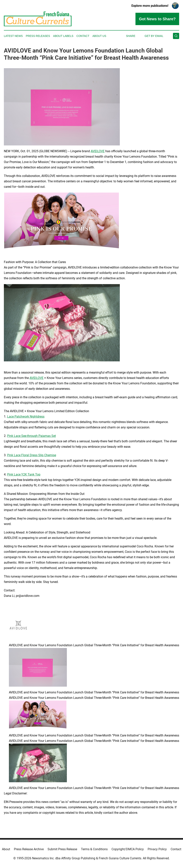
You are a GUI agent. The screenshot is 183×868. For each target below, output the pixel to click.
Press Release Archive (29, 849)
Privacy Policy (157, 849)
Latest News (13, 36)
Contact (83, 36)
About (6, 849)
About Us (99, 36)
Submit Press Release (62, 849)
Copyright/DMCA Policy (128, 849)
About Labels (63, 36)
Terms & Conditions (94, 849)
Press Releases (38, 36)
